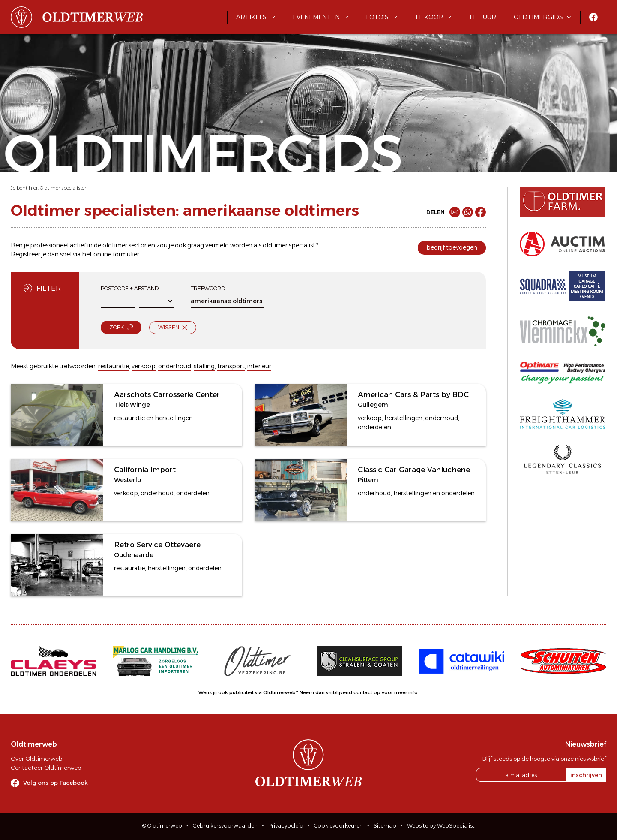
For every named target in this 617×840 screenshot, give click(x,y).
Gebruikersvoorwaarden (225, 826)
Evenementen (316, 17)
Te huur (482, 17)
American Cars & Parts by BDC (413, 394)
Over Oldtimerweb (36, 759)
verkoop (144, 366)
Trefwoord (208, 288)
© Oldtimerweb (162, 826)
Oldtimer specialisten (64, 188)
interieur (259, 366)
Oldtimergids (538, 17)
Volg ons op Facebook (55, 783)
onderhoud (175, 366)
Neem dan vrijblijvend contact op (340, 692)
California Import (145, 470)
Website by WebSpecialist (441, 826)
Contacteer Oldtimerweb (46, 768)
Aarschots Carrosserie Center (167, 394)
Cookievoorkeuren (338, 826)
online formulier (116, 254)
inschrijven (586, 775)
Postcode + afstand (130, 288)
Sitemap (385, 826)
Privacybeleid (286, 826)
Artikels (251, 17)
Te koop (429, 17)
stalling (204, 366)
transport (231, 366)
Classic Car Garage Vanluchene (414, 470)
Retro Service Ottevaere (157, 545)
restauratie (114, 366)
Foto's (377, 17)
